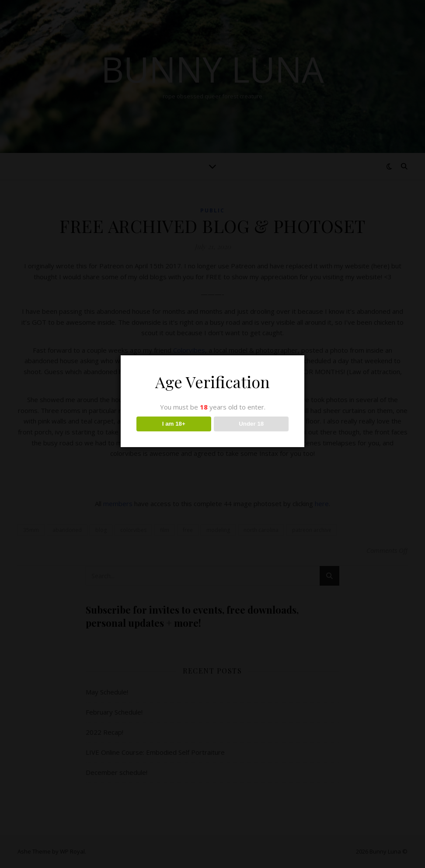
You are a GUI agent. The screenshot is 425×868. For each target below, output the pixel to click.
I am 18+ (174, 424)
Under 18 (251, 424)
